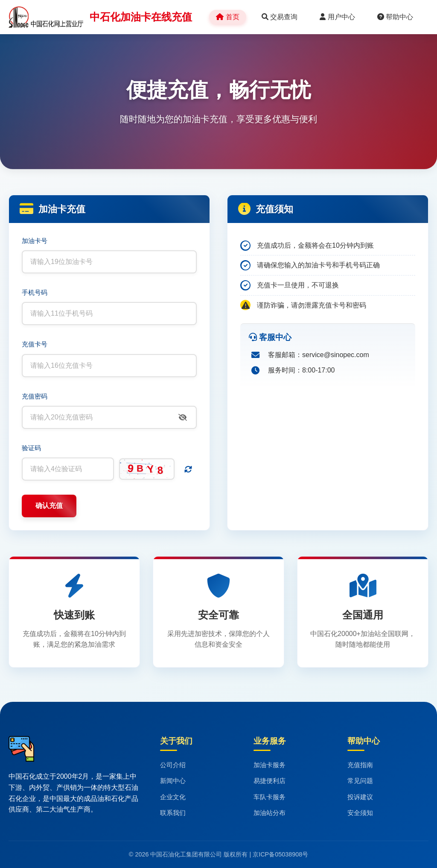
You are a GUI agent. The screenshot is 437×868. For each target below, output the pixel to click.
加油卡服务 (269, 765)
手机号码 (35, 292)
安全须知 (360, 813)
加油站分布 (269, 813)
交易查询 (280, 17)
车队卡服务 (269, 797)
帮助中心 (395, 17)
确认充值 (49, 506)
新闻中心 (173, 781)
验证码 (31, 448)
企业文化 (173, 797)
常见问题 (360, 781)
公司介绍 (173, 765)
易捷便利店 (269, 781)
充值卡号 (35, 344)
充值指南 (360, 765)
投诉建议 (360, 797)
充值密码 (35, 396)
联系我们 (173, 813)
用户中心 (337, 17)
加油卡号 (35, 241)
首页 (227, 17)
